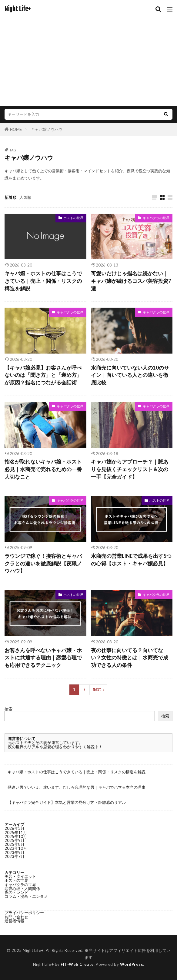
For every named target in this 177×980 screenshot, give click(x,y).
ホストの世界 (73, 218)
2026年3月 (15, 828)
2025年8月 (15, 844)
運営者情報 (14, 921)
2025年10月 (16, 836)
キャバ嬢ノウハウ (47, 129)
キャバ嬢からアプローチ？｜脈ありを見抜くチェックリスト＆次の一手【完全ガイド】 (130, 469)
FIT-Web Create (77, 964)
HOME (16, 129)
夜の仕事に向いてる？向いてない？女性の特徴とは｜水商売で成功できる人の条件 (130, 658)
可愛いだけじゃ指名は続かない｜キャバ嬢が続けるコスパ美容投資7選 (131, 281)
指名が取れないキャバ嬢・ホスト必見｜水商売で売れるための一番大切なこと (43, 469)
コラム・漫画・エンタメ (26, 896)
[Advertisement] (88, 57)
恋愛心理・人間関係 (22, 888)
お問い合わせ (16, 917)
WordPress (132, 964)
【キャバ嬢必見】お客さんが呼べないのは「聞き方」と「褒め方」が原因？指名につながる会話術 (43, 375)
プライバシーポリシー (24, 913)
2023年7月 (15, 856)
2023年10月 (16, 848)
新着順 (10, 197)
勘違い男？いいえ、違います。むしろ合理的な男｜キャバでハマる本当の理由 (77, 787)
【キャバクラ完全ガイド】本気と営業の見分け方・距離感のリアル (67, 802)
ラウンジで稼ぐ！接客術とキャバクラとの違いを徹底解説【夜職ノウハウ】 (43, 564)
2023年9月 (15, 852)
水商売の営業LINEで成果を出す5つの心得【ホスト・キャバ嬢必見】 (131, 560)
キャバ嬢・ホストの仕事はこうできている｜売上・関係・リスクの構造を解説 (43, 281)
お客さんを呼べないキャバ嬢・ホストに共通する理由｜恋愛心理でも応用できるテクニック (43, 658)
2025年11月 (16, 833)
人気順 (25, 197)
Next (97, 690)
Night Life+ (18, 9)
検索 (8, 709)
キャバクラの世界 (156, 218)
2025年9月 (15, 840)
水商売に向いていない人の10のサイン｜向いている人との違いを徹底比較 (130, 375)
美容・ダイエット (20, 876)
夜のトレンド (16, 892)
